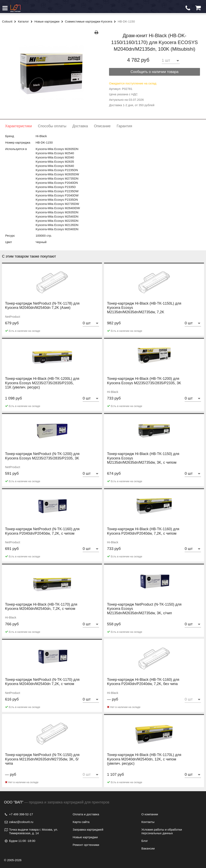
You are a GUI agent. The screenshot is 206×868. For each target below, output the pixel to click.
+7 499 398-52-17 (19, 814)
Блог (145, 841)
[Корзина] (198, 8)
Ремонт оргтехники (86, 845)
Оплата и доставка (86, 814)
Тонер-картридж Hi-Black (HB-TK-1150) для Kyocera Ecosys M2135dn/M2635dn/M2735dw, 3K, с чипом (143, 462)
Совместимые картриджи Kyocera (91, 21)
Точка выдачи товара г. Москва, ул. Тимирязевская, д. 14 (31, 831)
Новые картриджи (50, 21)
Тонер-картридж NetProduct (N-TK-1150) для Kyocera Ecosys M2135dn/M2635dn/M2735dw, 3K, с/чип (144, 613)
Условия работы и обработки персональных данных (162, 831)
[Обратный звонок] (188, 8)
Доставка (80, 126)
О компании (150, 814)
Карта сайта (81, 822)
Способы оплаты (52, 126)
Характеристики (18, 126)
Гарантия (124, 126)
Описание (102, 126)
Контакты (148, 822)
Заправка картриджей (88, 829)
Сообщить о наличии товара (154, 72)
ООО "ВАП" (14, 802)
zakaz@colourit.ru (19, 822)
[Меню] (5, 8)
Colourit (10, 21)
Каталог (26, 21)
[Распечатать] (96, 32)
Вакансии (148, 848)
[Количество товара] (171, 60)
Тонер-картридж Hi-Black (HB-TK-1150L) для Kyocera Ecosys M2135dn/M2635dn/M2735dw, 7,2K (144, 312)
